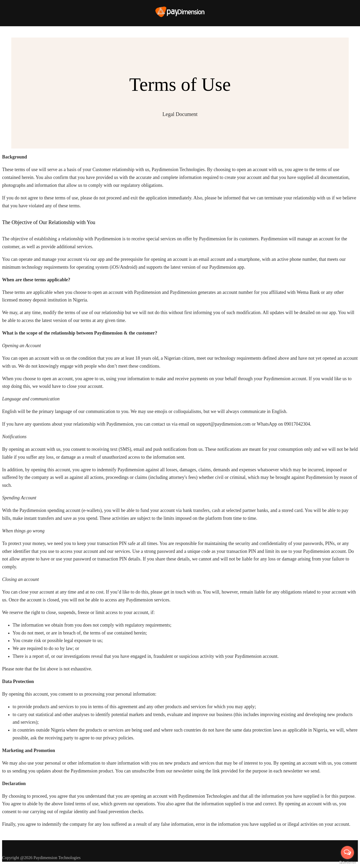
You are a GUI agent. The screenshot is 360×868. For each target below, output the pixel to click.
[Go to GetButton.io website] (347, 863)
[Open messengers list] (347, 853)
